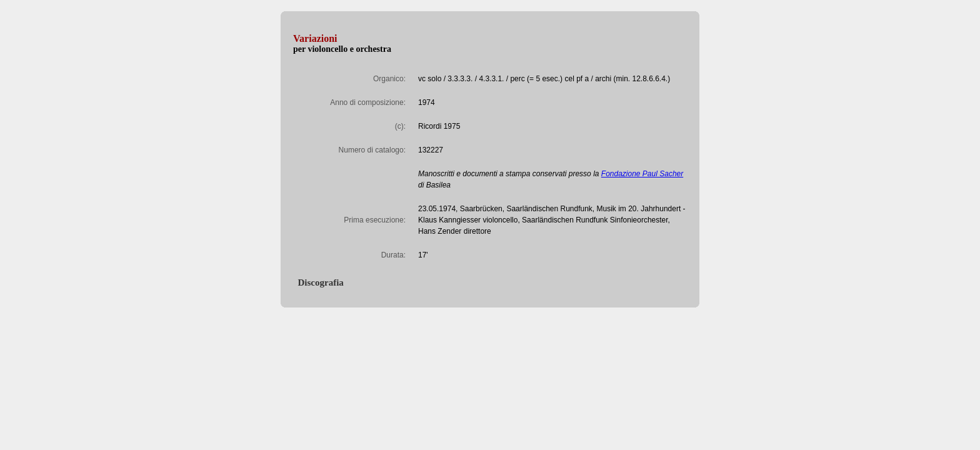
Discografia (318, 282)
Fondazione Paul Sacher (642, 174)
